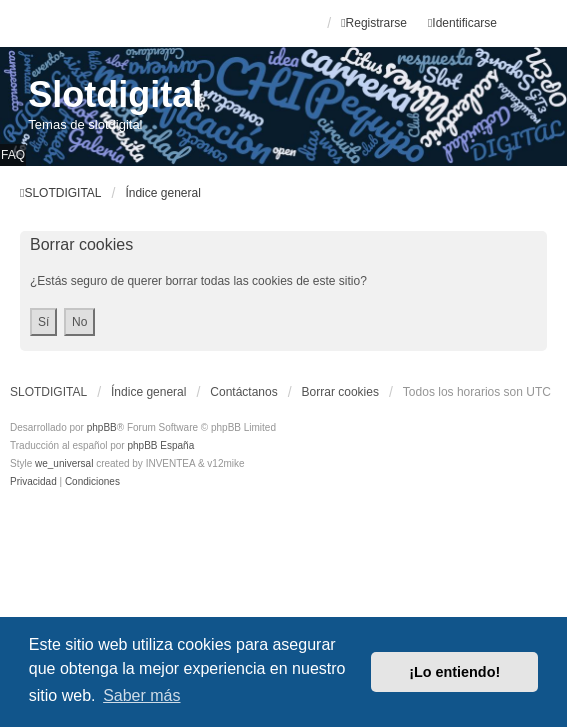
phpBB (102, 427)
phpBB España (160, 445)
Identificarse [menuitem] (462, 23)
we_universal (64, 463)
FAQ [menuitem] (13, 155)
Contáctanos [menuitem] (243, 392)
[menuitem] (34, 481)
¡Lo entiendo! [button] (454, 672)
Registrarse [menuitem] (374, 23)
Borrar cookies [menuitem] (340, 392)
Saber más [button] (141, 695)
